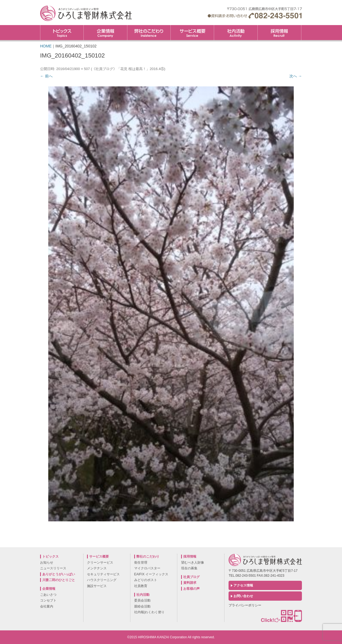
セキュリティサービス (103, 574)
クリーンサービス (100, 563)
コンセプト (48, 600)
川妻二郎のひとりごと (59, 580)
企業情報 (105, 33)
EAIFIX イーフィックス (151, 574)
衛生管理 (141, 563)
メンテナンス (97, 568)
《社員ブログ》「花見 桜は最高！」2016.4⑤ (128, 69)
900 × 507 (82, 69)
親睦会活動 (142, 606)
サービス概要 (192, 33)
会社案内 (47, 606)
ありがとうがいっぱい (59, 574)
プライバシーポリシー (245, 605)
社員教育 (141, 586)
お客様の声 (191, 589)
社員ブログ (191, 577)
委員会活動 (142, 600)
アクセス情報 (243, 585)
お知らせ (47, 563)
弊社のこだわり (149, 33)
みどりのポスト (146, 580)
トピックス (62, 33)
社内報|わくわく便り (149, 612)
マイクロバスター (147, 568)
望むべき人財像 (193, 563)
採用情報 (301, 27)
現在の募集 (189, 568)
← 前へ (46, 76)
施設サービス (97, 586)
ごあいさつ (48, 595)
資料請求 (190, 583)
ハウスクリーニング (102, 580)
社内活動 (236, 33)
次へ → (296, 76)
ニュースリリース (53, 568)
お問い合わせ (243, 596)
